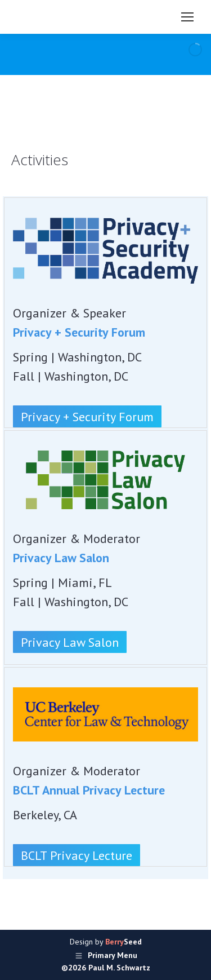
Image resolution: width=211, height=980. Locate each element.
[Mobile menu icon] (187, 17)
